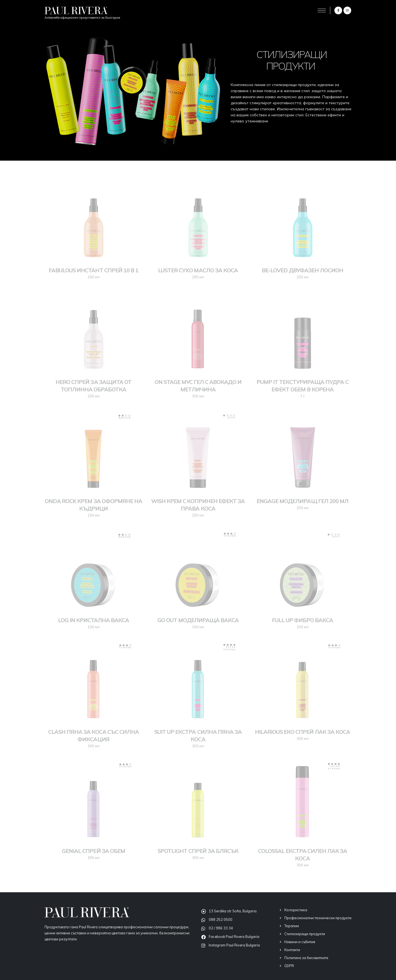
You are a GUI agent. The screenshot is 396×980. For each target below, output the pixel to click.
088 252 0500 (221, 919)
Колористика (296, 910)
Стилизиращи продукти (305, 934)
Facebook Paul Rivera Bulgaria (234, 937)
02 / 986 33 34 (221, 928)
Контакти (292, 950)
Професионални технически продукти (318, 918)
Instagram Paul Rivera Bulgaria (234, 945)
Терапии (292, 926)
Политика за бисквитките (306, 958)
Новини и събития (300, 942)
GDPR (289, 966)
